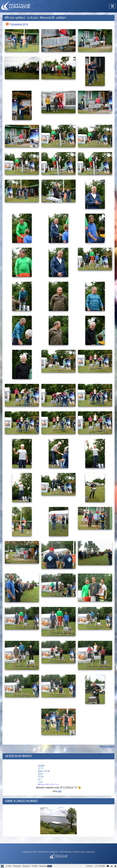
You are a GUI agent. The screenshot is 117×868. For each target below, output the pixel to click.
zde (59, 791)
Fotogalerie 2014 (19, 24)
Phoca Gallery (107, 746)
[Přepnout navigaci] (112, 6)
